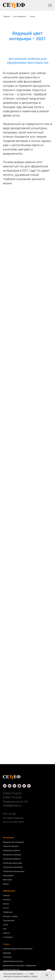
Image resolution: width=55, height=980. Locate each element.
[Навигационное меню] (50, 5)
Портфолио (8, 912)
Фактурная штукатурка (12, 855)
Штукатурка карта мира (12, 863)
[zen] (19, 786)
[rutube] (29, 786)
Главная (6, 17)
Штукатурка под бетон (12, 851)
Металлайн (7, 880)
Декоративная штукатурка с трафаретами (20, 966)
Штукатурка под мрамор (13, 867)
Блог (5, 929)
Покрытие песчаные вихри (14, 871)
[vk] (14, 786)
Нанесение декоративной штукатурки (18, 949)
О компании (8, 937)
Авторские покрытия (11, 970)
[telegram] (5, 786)
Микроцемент (8, 876)
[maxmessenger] (10, 786)
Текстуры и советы (10, 916)
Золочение (7, 957)
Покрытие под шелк (11, 846)
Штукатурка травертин (12, 859)
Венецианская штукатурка (13, 842)
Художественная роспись (13, 961)
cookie (26, 974)
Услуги (6, 908)
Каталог (6, 904)
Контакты (7, 900)
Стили (5, 925)
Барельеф (7, 953)
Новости (6, 933)
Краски (6, 884)
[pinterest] (24, 786)
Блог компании (20, 17)
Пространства (9, 921)
